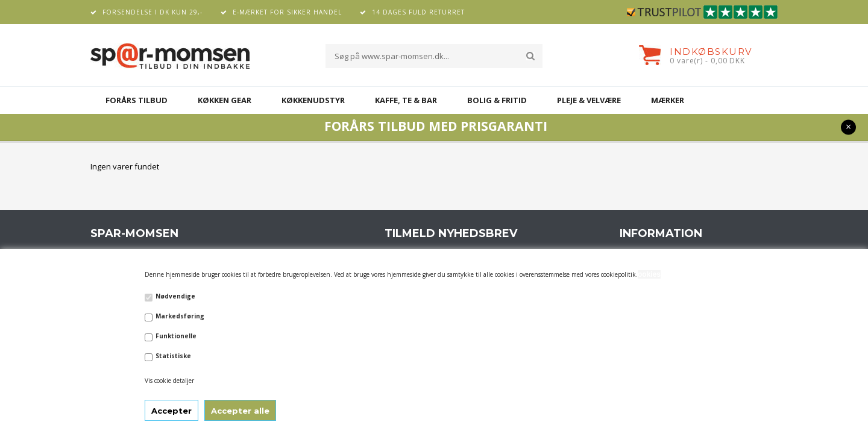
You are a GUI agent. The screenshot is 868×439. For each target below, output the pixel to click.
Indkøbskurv (711, 52)
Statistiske (173, 356)
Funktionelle (176, 336)
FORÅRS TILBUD (137, 100)
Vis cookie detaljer (169, 381)
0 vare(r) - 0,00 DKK (707, 61)
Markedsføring (180, 316)
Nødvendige (175, 296)
